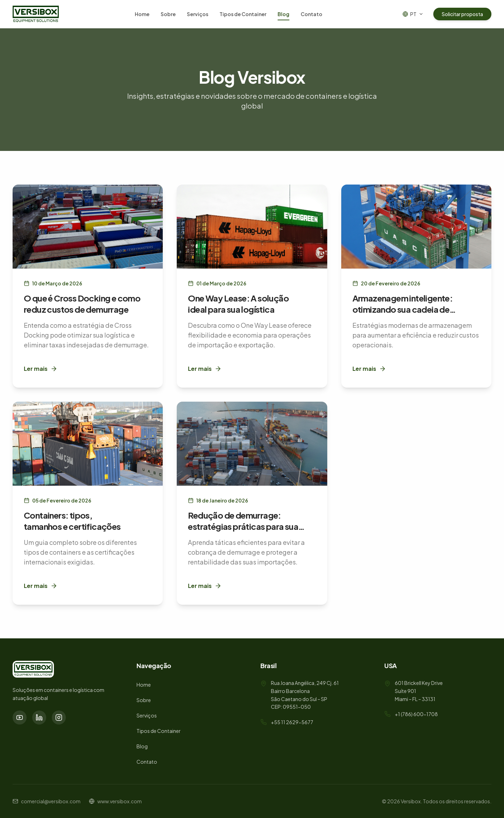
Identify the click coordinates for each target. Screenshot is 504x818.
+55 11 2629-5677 (292, 722)
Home (142, 14)
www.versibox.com (120, 801)
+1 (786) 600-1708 (416, 714)
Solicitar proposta (462, 14)
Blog (283, 16)
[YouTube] (20, 718)
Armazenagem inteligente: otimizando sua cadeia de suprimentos (403, 309)
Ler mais (41, 369)
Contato (311, 14)
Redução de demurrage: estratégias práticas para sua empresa (243, 526)
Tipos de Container (243, 14)
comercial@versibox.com (51, 801)
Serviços (198, 14)
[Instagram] (59, 718)
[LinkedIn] (39, 718)
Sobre (168, 14)
